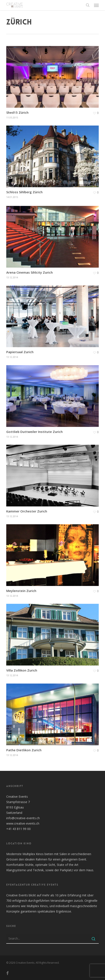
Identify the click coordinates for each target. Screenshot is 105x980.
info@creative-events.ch (23, 818)
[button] (96, 5)
